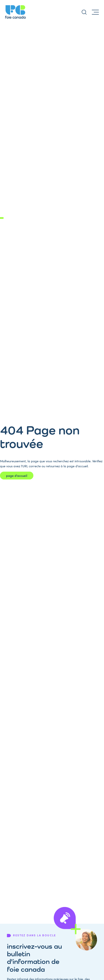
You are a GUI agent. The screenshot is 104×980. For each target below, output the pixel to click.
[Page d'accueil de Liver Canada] (15, 12)
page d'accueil (17, 476)
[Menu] (95, 12)
